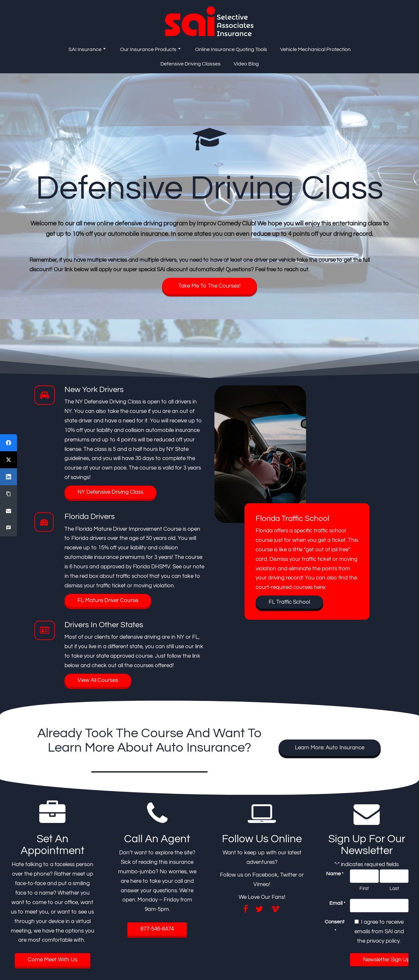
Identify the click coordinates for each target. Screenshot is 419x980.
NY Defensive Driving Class (110, 492)
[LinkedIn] (9, 477)
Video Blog (246, 64)
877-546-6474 (157, 929)
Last (394, 889)
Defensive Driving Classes (191, 64)
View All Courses (98, 680)
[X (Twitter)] (9, 460)
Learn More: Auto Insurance (330, 748)
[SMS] (9, 528)
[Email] (9, 511)
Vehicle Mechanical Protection (315, 49)
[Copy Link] (9, 494)
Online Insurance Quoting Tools (231, 49)
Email (337, 903)
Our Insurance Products (150, 49)
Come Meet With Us (53, 960)
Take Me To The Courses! (209, 286)
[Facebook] (9, 443)
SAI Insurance (87, 49)
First (364, 889)
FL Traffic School (289, 602)
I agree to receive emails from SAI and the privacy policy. (379, 932)
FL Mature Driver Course (108, 600)
